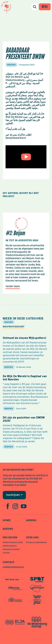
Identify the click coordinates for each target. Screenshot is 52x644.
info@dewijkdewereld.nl (13, 567)
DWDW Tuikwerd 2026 (13, 542)
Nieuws (8, 529)
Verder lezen (13, 286)
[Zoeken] (35, 7)
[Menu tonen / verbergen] (45, 7)
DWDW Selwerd (10, 546)
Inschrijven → (14, 495)
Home (7, 520)
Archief (6, 553)
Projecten (10, 537)
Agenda (31, 520)
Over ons (32, 537)
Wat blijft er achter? (11, 549)
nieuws (11, 65)
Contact (9, 562)
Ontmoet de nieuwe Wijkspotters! (24, 338)
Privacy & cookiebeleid (36, 542)
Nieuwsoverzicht (14, 327)
